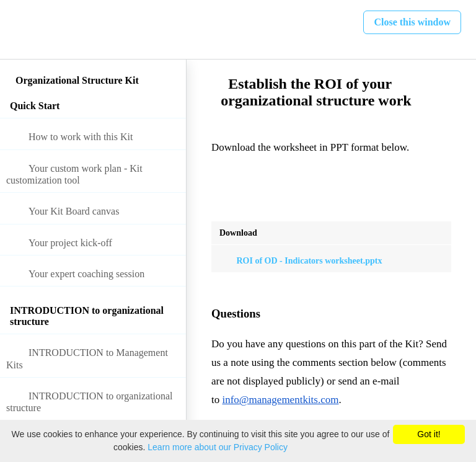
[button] (23, 29)
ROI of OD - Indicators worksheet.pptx (301, 261)
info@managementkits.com (280, 400)
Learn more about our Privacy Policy (218, 447)
